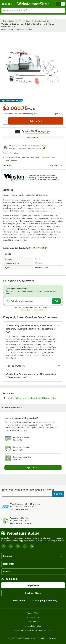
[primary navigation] (7, 4)
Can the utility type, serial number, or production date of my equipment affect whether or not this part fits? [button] (31, 329)
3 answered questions (24, 30)
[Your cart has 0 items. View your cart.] (60, 4)
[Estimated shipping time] (44, 148)
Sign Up (58, 494)
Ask (56, 301)
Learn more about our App (22, 523)
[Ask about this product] (33, 301)
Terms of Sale (33, 613)
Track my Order (33, 593)
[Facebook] (18, 546)
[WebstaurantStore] (33, 533)
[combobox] (33, 10)
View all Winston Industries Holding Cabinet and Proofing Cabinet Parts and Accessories (44, 178)
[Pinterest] (32, 546)
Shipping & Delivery (45, 601)
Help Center (33, 585)
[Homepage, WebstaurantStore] (33, 4)
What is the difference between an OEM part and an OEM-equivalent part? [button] (31, 376)
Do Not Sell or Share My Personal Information (33, 630)
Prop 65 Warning (37, 248)
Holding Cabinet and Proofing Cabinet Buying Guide (35, 398)
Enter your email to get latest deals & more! (28, 490)
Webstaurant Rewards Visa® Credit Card (38, 133)
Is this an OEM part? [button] (15, 366)
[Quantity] (6, 121)
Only (5, 105)
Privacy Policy (39, 310)
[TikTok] (25, 546)
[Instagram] (4, 546)
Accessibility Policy (33, 626)
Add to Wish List (33, 138)
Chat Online (17, 601)
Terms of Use (26, 310)
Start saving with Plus (19, 509)
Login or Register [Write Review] (33, 468)
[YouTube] (11, 546)
